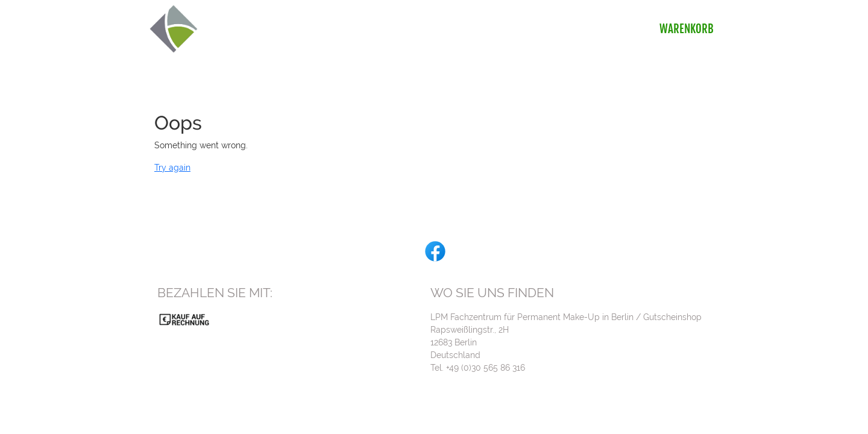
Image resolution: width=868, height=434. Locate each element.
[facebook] (434, 250)
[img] (174, 29)
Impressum (693, 409)
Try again (172, 168)
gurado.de (572, 421)
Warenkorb (688, 29)
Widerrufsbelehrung (621, 409)
